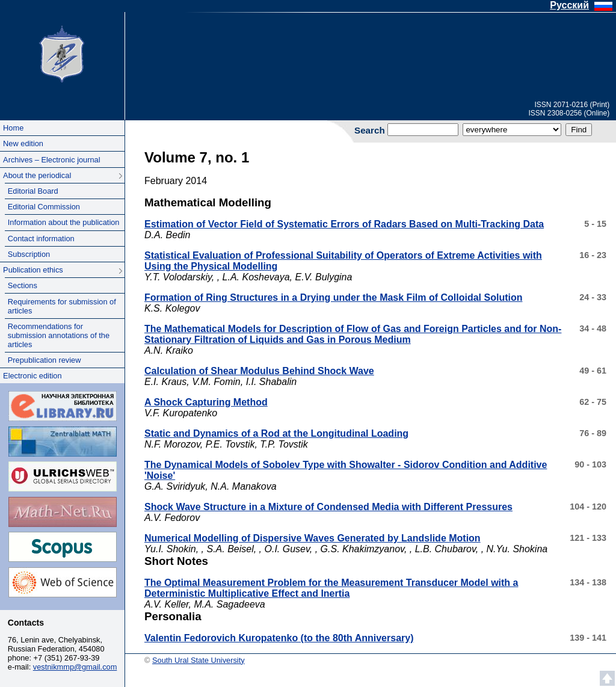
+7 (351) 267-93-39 (67, 658)
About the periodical (37, 175)
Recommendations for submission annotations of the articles (59, 335)
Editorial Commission (44, 207)
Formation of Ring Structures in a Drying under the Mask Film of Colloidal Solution (333, 297)
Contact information (41, 239)
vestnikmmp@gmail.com (75, 667)
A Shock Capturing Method (206, 402)
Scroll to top (607, 678)
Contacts (26, 623)
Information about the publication (64, 222)
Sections (23, 285)
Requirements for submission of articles (62, 306)
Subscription (29, 254)
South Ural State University (62, 53)
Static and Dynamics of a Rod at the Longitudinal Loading (276, 433)
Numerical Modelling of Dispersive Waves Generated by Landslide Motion (313, 538)
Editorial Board (33, 191)
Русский (569, 5)
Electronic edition (32, 376)
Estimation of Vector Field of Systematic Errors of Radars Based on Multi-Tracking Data (344, 224)
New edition (23, 143)
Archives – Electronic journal (51, 160)
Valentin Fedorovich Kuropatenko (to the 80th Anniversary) (279, 638)
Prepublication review (45, 360)
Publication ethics (33, 270)
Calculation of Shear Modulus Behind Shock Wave (259, 371)
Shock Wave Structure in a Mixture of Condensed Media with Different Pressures (328, 507)
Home (13, 128)
